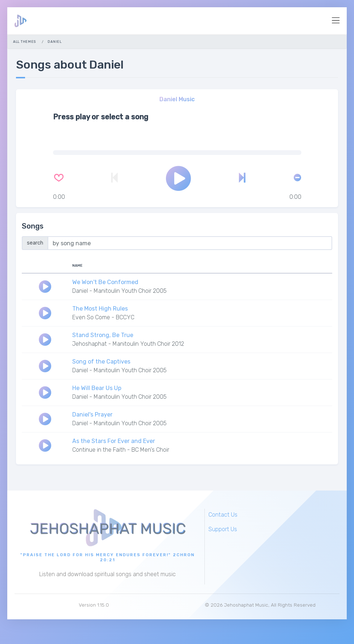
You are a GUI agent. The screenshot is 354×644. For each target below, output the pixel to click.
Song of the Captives (101, 362)
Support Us (223, 529)
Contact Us (223, 515)
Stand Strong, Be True (103, 335)
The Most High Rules (100, 309)
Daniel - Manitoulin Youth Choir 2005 (119, 291)
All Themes (25, 42)
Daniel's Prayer (92, 415)
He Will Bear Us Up (97, 388)
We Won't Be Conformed (105, 282)
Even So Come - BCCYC (103, 317)
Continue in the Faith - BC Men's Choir (121, 450)
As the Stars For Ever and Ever (114, 441)
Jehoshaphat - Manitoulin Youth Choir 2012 (128, 344)
